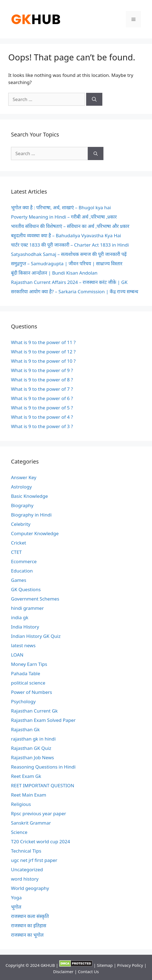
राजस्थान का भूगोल (27, 935)
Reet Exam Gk (26, 776)
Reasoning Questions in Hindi (43, 767)
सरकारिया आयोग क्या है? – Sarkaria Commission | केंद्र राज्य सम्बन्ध (75, 291)
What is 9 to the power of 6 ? (42, 398)
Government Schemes (35, 599)
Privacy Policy (130, 965)
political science (28, 683)
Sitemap (105, 965)
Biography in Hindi (31, 515)
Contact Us (88, 971)
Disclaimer (63, 971)
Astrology (21, 487)
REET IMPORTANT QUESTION (43, 785)
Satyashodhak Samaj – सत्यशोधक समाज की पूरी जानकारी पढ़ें (69, 254)
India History (25, 627)
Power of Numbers (32, 692)
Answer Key (24, 477)
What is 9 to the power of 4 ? (42, 417)
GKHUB (48, 965)
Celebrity (21, 524)
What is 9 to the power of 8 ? (42, 380)
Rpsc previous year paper (39, 813)
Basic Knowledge (29, 496)
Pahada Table (26, 673)
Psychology (23, 701)
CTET (16, 552)
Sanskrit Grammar (31, 823)
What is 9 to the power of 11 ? (43, 342)
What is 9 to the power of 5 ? (42, 408)
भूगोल (16, 907)
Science (19, 832)
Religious (21, 804)
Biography (22, 505)
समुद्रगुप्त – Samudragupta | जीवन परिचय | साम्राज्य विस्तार (67, 263)
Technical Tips (26, 851)
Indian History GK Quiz (36, 636)
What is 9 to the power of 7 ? (42, 389)
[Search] (94, 99)
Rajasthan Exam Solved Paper (43, 720)
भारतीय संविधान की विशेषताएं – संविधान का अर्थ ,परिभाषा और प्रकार (70, 226)
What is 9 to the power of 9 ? (42, 370)
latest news (23, 645)
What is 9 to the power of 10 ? (43, 361)
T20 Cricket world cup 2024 (40, 841)
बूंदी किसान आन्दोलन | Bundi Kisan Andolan (54, 273)
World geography (30, 888)
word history (25, 879)
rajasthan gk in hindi (33, 739)
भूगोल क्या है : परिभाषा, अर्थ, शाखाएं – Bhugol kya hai (61, 207)
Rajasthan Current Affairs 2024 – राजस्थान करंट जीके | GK (69, 282)
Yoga (16, 897)
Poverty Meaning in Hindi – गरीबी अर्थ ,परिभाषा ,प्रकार (64, 217)
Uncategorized (27, 869)
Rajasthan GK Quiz (31, 748)
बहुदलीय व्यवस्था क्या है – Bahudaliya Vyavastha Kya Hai (66, 235)
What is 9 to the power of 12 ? (43, 352)
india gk (20, 617)
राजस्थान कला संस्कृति (30, 916)
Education (22, 571)
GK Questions (26, 589)
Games (19, 580)
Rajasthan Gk (25, 729)
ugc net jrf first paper (34, 860)
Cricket (19, 543)
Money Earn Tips (29, 664)
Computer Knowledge (35, 533)
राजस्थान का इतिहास (29, 925)
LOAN (17, 655)
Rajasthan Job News (33, 757)
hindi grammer (27, 608)
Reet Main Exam (29, 795)
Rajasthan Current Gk (34, 711)
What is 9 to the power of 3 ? (42, 426)
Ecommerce (24, 561)
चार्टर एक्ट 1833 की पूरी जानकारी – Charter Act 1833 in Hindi (70, 245)
